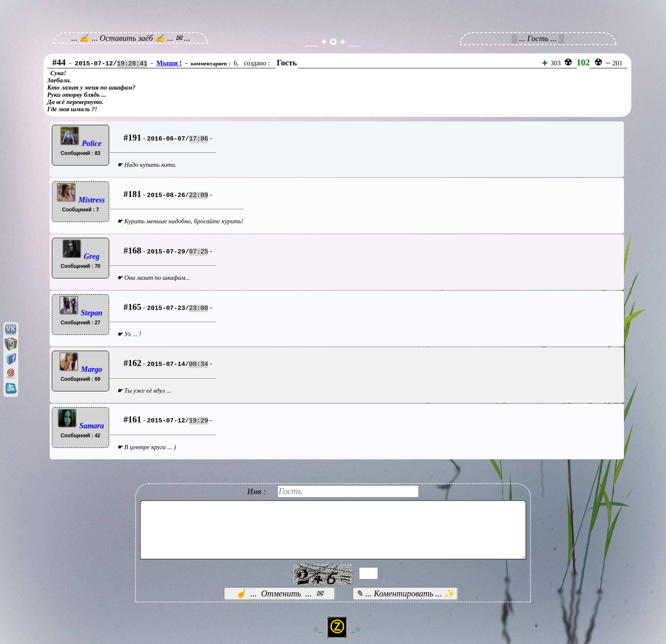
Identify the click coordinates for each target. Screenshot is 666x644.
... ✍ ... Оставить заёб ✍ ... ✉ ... (131, 38)
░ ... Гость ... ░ (538, 38)
